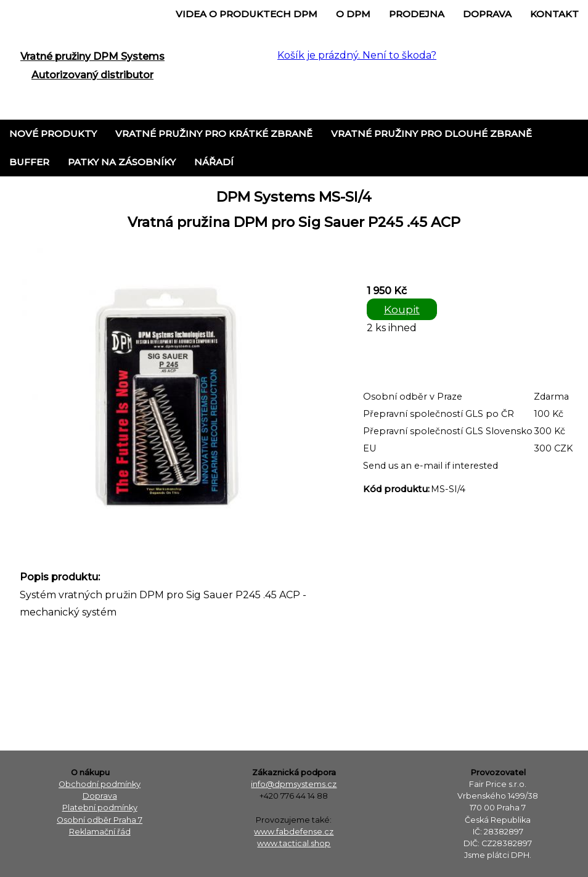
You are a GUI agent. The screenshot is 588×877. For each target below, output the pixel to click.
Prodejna (417, 14)
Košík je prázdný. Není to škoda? (357, 55)
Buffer (29, 162)
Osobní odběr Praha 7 (100, 820)
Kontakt (554, 14)
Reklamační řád (100, 832)
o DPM (353, 14)
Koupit (402, 309)
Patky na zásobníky (122, 162)
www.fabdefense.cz (294, 832)
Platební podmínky (100, 808)
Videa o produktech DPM (247, 14)
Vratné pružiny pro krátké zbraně (214, 134)
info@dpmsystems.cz (294, 784)
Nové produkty (53, 134)
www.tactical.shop (294, 843)
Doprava (487, 14)
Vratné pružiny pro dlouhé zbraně (431, 134)
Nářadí (214, 162)
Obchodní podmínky (100, 784)
